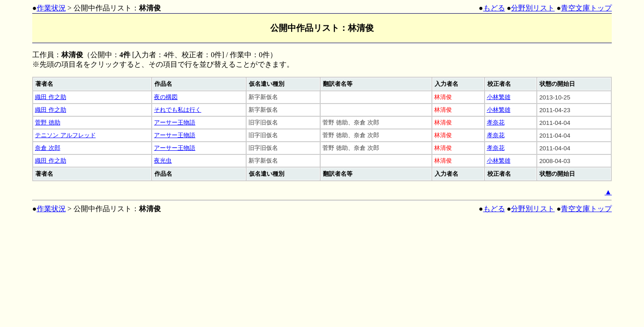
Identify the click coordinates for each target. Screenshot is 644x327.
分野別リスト (533, 8)
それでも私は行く (178, 110)
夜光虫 (163, 161)
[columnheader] (92, 84)
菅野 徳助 (48, 122)
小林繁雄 (499, 97)
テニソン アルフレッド (65, 135)
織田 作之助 (51, 97)
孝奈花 (496, 122)
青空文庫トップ (586, 8)
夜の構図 (166, 97)
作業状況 (51, 8)
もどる (494, 8)
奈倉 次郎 (48, 148)
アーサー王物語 (175, 122)
